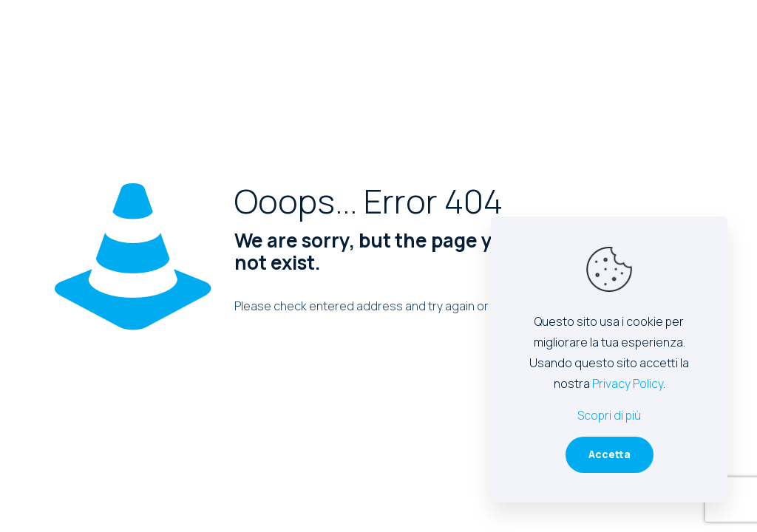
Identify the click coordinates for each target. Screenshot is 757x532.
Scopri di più (609, 415)
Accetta (610, 454)
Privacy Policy (628, 383)
